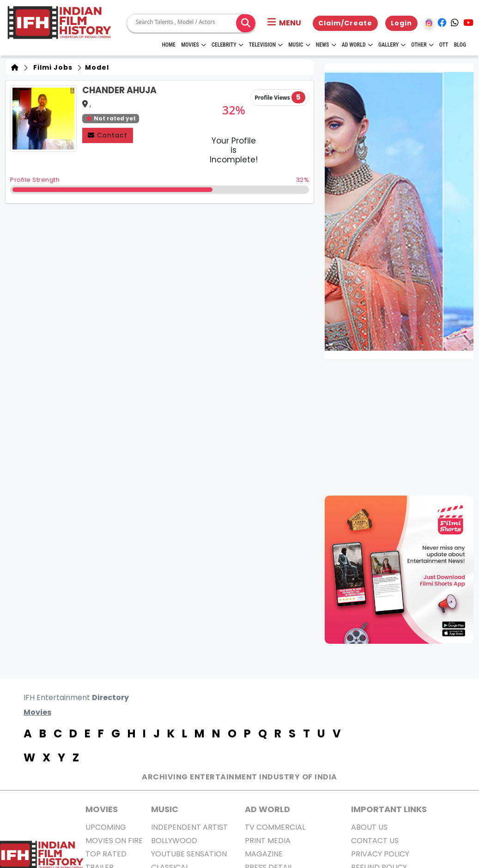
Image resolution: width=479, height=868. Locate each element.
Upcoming (106, 827)
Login (401, 23)
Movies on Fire (114, 841)
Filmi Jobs (51, 67)
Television (266, 45)
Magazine (264, 854)
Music (299, 45)
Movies (194, 45)
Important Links (389, 809)
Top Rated (106, 854)
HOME (169, 45)
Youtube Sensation (189, 854)
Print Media (268, 841)
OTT (444, 45)
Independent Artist (189, 827)
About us (369, 827)
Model (96, 67)
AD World (267, 809)
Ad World (357, 45)
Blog (460, 45)
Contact (108, 135)
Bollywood (174, 841)
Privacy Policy (380, 854)
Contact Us (375, 841)
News (326, 45)
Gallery (392, 45)
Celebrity (227, 45)
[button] (284, 23)
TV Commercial (275, 827)
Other (422, 45)
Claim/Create (345, 23)
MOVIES (102, 809)
